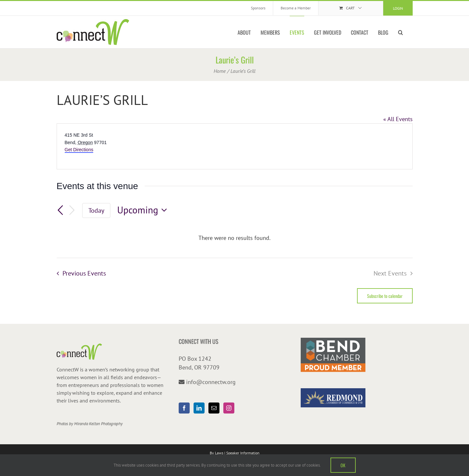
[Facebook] (184, 408)
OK (343, 465)
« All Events (398, 119)
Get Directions (79, 150)
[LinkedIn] (199, 408)
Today (96, 210)
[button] (401, 32)
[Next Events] (72, 210)
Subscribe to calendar (385, 296)
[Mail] (214, 408)
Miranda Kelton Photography (98, 424)
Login (398, 8)
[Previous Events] (61, 210)
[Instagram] (229, 408)
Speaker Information (243, 453)
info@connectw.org (211, 382)
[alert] (235, 238)
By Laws (217, 453)
